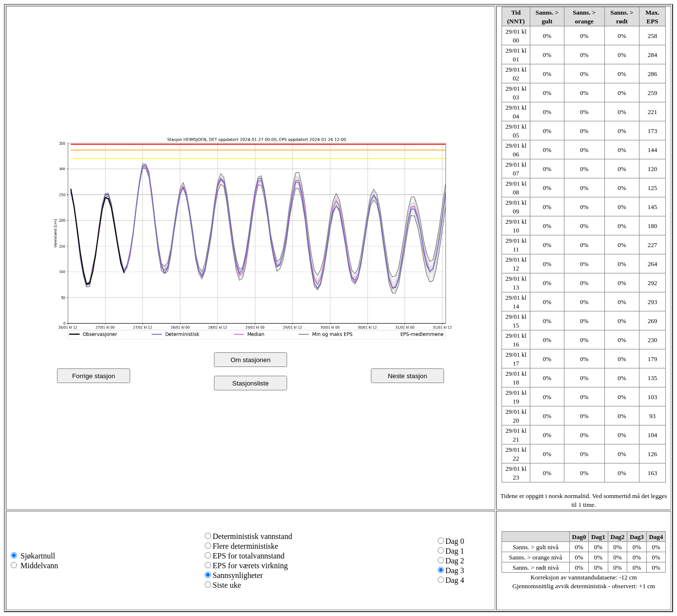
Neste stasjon (408, 376)
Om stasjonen (251, 360)
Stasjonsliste (251, 383)
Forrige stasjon (94, 376)
